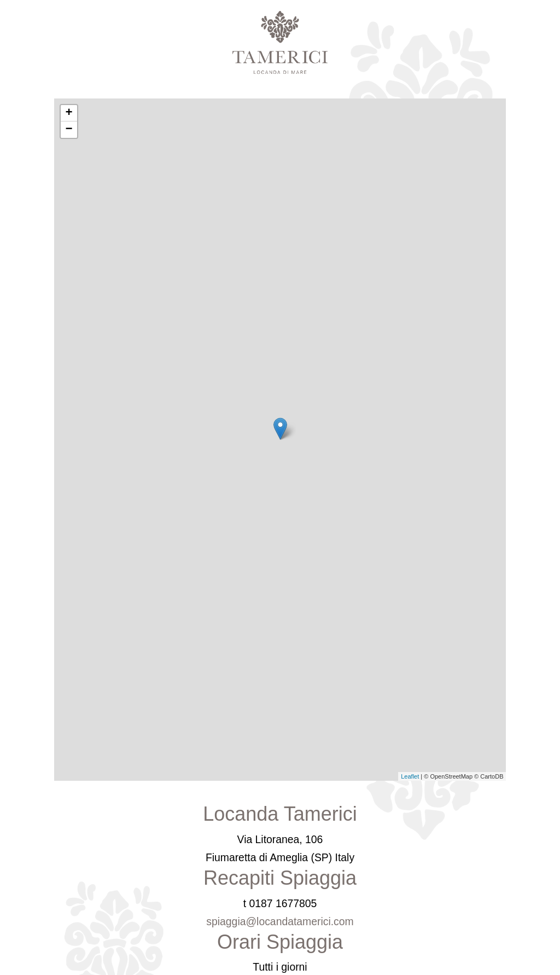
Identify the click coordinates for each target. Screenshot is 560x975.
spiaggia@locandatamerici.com (280, 921)
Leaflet (410, 776)
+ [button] (69, 113)
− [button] (69, 130)
